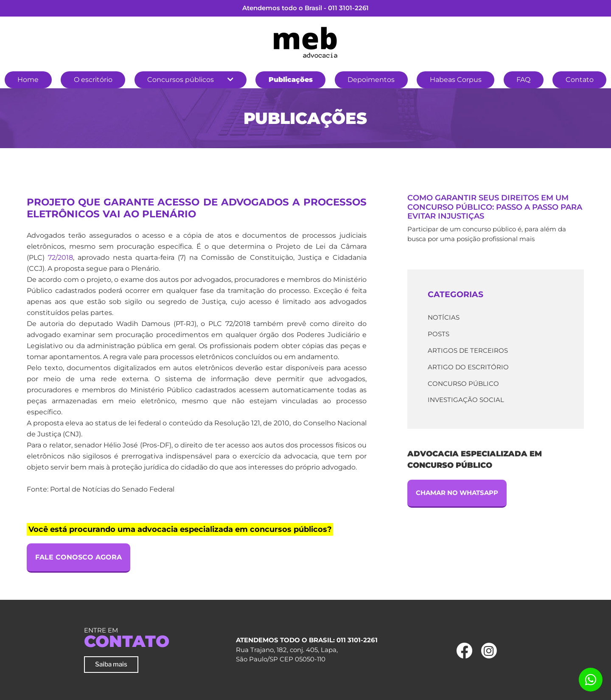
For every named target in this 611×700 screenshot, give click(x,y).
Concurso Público (463, 384)
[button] (230, 80)
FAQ (523, 80)
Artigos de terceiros (468, 350)
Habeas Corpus (456, 80)
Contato (580, 80)
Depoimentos (371, 80)
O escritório (93, 80)
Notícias (444, 317)
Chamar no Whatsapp (457, 493)
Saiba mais (111, 664)
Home (28, 80)
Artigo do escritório (468, 367)
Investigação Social (466, 400)
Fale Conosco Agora (78, 557)
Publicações (291, 80)
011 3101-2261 (348, 8)
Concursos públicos (181, 80)
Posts (439, 334)
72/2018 (60, 257)
